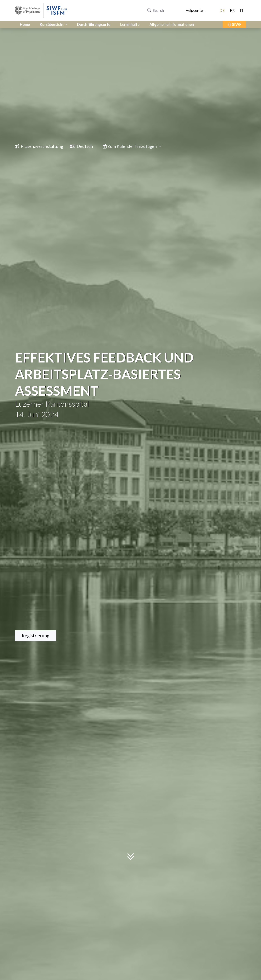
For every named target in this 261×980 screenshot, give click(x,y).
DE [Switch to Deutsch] (222, 10)
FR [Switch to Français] (232, 10)
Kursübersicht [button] (52, 24)
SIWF (234, 24)
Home (25, 24)
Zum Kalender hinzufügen (130, 146)
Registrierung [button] (36, 636)
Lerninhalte (130, 24)
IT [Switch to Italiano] (242, 10)
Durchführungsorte (94, 24)
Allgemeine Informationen (172, 24)
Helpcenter (195, 10)
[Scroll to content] (131, 857)
